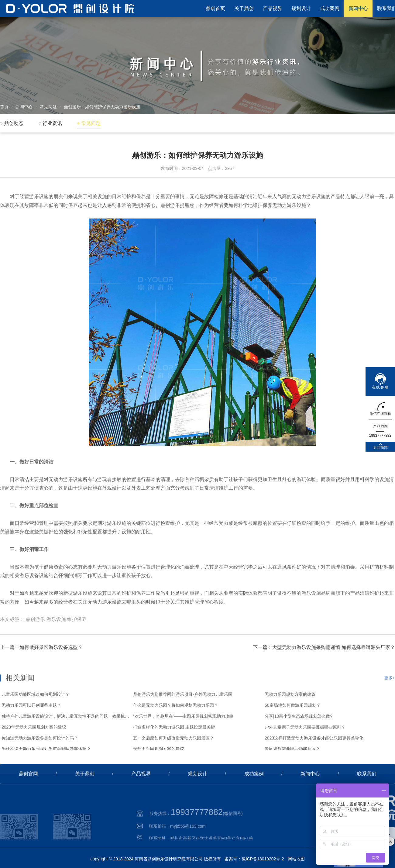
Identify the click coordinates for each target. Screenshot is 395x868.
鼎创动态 (14, 123)
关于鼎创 (244, 8)
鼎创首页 (215, 8)
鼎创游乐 (35, 645)
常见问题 (48, 107)
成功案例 (330, 8)
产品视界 (273, 8)
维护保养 (77, 645)
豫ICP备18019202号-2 (263, 859)
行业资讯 (52, 123)
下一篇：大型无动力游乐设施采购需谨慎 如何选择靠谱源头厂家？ (324, 668)
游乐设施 (56, 645)
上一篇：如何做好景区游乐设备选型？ (41, 668)
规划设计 (301, 8)
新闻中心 (358, 8)
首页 (4, 107)
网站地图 (296, 859)
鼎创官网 (28, 794)
